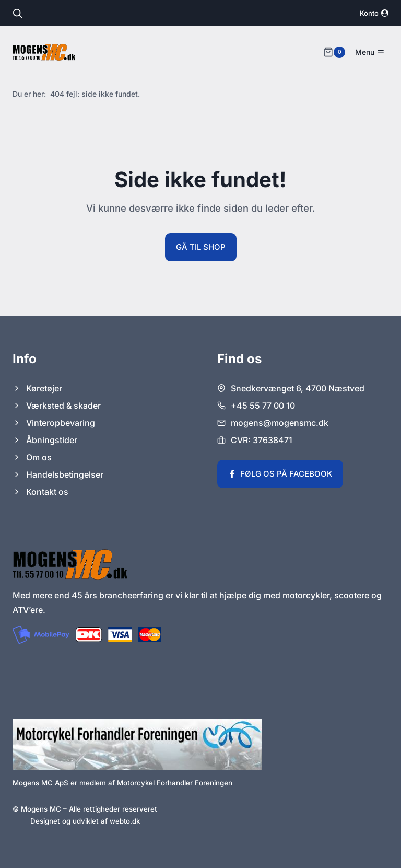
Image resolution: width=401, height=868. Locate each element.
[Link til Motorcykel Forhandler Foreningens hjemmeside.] (137, 745)
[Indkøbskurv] (334, 52)
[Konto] (374, 13)
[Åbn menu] (369, 52)
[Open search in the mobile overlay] (18, 13)
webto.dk (125, 821)
